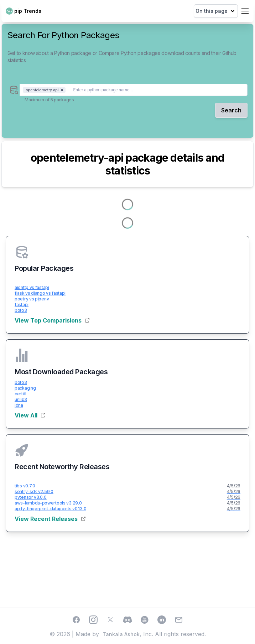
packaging (25, 388)
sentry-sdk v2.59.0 (34, 491)
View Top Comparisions (52, 320)
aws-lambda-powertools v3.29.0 (48, 503)
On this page (216, 11)
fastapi (22, 305)
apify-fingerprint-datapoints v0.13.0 (50, 509)
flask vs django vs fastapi (40, 293)
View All (30, 415)
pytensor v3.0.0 (31, 497)
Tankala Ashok (121, 634)
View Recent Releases (50, 519)
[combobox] (134, 90)
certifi (20, 394)
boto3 (21, 310)
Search (231, 110)
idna (19, 405)
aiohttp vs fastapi (32, 287)
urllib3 (21, 399)
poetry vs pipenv (32, 299)
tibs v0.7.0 (25, 486)
